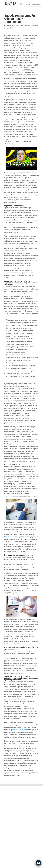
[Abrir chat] (38, 863)
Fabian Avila (11, 26)
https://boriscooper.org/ (13, 537)
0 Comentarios (9, 28)
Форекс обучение (32, 26)
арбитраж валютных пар (19, 730)
